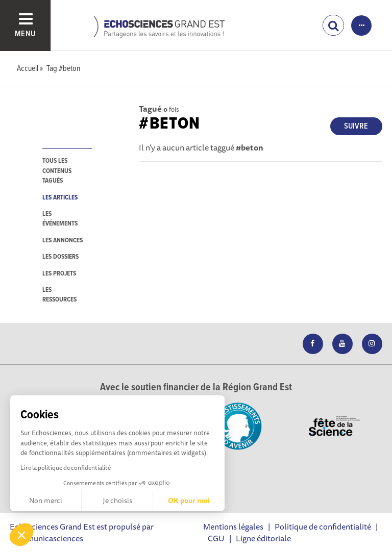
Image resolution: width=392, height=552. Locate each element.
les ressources (59, 295)
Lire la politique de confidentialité (66, 468)
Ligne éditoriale (263, 538)
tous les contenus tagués (57, 171)
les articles (60, 198)
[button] (21, 535)
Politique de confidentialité (323, 526)
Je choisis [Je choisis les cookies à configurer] (117, 500)
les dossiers (60, 257)
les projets (59, 274)
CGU (216, 538)
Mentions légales (233, 526)
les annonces (63, 241)
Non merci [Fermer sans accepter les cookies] (46, 500)
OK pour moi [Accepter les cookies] (189, 500)
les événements (60, 219)
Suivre (356, 126)
